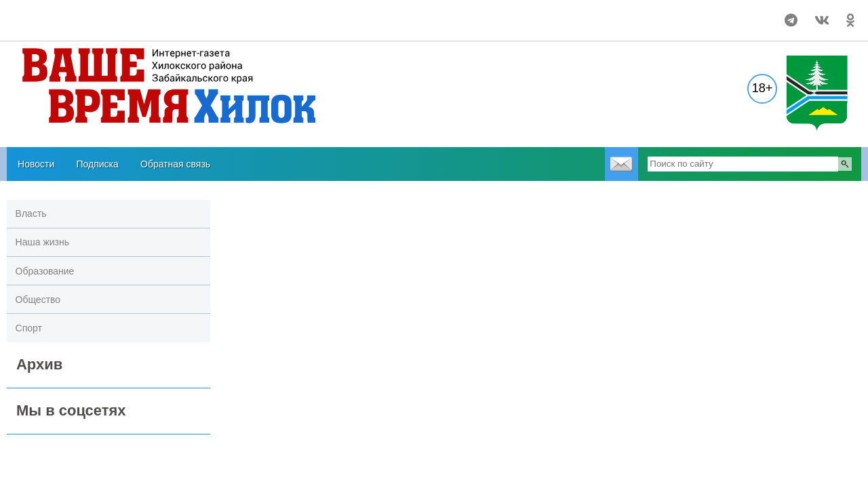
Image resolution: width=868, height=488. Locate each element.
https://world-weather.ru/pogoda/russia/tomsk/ (89, 26)
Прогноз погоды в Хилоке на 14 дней (89, 14)
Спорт (29, 328)
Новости (36, 164)
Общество (38, 300)
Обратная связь (175, 164)
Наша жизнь (42, 242)
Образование (45, 271)
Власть (31, 213)
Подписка (97, 164)
